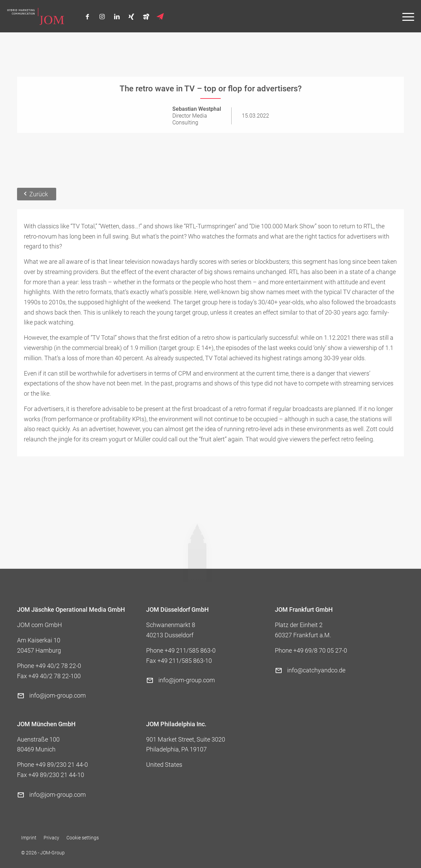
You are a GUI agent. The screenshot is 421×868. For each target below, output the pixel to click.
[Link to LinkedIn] (117, 17)
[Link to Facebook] (87, 17)
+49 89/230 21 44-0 (62, 765)
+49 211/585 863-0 (190, 650)
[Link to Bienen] (146, 17)
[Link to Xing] (131, 17)
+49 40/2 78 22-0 (58, 666)
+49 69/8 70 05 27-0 (320, 650)
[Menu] (405, 16)
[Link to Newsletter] (161, 17)
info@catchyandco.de (316, 670)
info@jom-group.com (58, 695)
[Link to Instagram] (102, 17)
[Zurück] (37, 194)
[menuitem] (405, 16)
